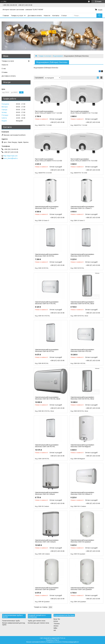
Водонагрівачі (58, 56)
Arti (55, 630)
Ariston (56, 626)
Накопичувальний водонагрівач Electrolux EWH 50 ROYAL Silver (82, 303)
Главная (6, 16)
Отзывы (4, 72)
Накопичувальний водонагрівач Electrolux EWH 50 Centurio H (82, 493)
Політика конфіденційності (71, 642)
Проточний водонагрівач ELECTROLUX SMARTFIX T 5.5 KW (84, 112)
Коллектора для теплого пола (38, 623)
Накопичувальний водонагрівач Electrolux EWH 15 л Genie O (82, 207)
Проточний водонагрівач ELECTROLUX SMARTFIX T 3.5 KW (48, 112)
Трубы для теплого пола (37, 621)
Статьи (64, 16)
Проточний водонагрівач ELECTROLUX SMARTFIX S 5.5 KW (48, 160)
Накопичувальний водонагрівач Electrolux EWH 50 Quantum (82, 541)
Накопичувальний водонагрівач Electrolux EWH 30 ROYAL (47, 255)
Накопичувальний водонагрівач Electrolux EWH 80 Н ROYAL (82, 350)
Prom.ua (63, 638)
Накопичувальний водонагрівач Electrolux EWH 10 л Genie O (47, 207)
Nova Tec (57, 619)
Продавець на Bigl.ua (52, 640)
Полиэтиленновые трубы (11, 621)
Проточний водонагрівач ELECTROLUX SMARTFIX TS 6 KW (84, 160)
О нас (4, 68)
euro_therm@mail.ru (11, 158)
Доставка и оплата (35, 16)
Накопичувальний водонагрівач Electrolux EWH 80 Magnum (82, 446)
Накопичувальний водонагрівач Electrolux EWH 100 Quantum (82, 589)
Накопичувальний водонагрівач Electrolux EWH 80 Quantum (47, 589)
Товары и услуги (17, 16)
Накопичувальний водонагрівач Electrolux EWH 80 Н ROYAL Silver (48, 398)
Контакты (56, 16)
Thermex (57, 624)
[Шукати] (99, 16)
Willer (55, 628)
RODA (56, 621)
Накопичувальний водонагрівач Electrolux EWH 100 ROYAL (47, 446)
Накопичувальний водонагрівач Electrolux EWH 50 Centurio (47, 493)
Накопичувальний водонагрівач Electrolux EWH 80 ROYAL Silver (82, 398)
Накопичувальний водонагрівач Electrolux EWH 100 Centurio (47, 541)
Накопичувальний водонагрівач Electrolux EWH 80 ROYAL (47, 350)
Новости (47, 16)
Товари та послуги (45, 56)
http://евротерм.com (11, 156)
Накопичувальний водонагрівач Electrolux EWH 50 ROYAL (82, 255)
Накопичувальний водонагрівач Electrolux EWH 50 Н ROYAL (47, 303)
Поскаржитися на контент (54, 642)
